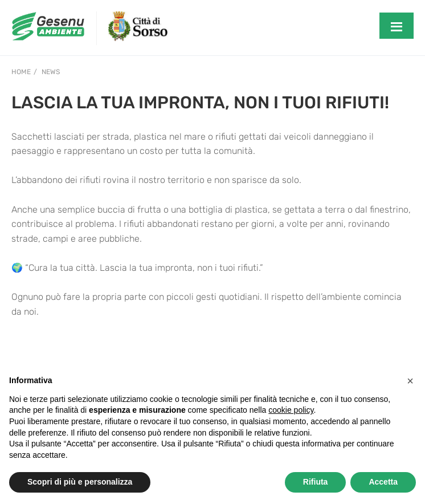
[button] (410, 381)
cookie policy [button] (291, 410)
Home (21, 72)
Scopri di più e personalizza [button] (80, 482)
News (51, 72)
